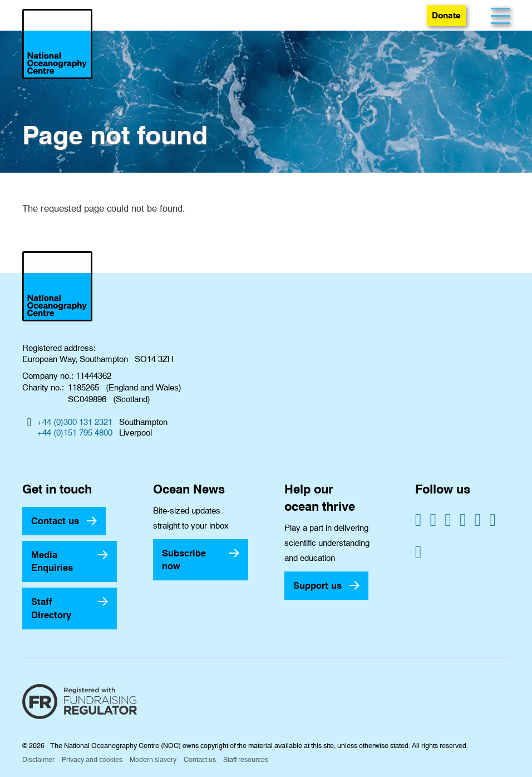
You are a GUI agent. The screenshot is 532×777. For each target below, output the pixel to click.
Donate (446, 15)
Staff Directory (51, 608)
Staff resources (246, 759)
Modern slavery (153, 759)
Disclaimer (38, 759)
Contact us (55, 521)
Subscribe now (184, 559)
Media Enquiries (52, 561)
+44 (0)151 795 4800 (75, 433)
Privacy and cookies (92, 759)
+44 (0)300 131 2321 (75, 422)
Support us (317, 585)
